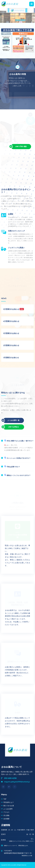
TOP (5, 799)
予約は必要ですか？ (12, 466)
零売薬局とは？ (9, 802)
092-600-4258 (9, 778)
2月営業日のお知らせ (11, 345)
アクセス (6, 812)
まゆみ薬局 (13, 865)
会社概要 (6, 819)
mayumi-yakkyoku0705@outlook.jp (15, 782)
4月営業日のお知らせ (11, 321)
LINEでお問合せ (12, 427)
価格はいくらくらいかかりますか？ (17, 475)
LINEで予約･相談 (19, 147)
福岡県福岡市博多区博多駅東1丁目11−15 (18, 855)
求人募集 (6, 815)
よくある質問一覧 (11, 420)
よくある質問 (8, 809)
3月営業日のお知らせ (11, 333)
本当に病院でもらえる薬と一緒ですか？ (19, 440)
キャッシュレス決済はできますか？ (17, 458)
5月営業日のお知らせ (11, 309)
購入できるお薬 (9, 806)
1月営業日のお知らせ (11, 358)
